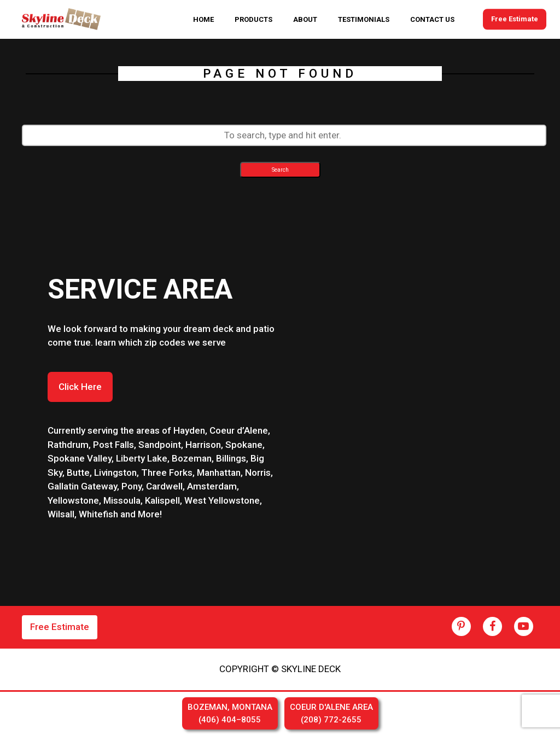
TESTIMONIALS (364, 19)
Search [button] (280, 170)
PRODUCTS (253, 19)
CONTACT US (432, 19)
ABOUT (305, 19)
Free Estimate (515, 19)
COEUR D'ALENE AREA (331, 714)
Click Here (80, 387)
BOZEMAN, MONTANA (230, 714)
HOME (203, 19)
